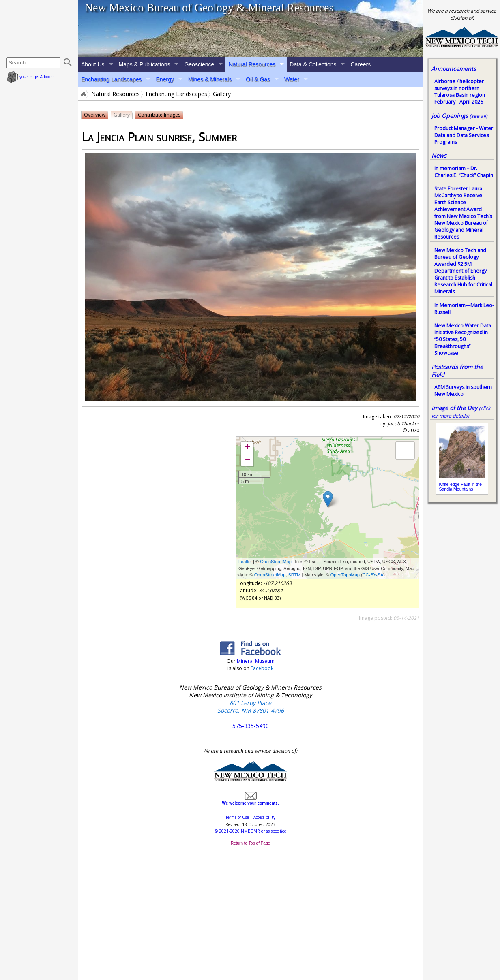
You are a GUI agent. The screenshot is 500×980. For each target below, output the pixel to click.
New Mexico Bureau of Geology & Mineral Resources (209, 7)
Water (292, 79)
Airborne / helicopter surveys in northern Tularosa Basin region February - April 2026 (460, 92)
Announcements (454, 69)
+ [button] (248, 448)
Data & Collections (313, 64)
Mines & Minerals (210, 79)
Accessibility (264, 817)
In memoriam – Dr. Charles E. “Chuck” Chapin (464, 172)
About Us (93, 64)
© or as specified (251, 831)
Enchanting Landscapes (111, 79)
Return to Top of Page (250, 843)
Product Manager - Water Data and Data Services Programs (464, 135)
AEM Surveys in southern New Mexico (463, 391)
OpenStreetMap (276, 562)
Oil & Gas (258, 79)
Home (83, 94)
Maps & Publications (145, 64)
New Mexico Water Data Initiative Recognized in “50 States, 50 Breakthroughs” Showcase (463, 339)
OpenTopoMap (345, 575)
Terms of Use (237, 817)
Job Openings (459, 116)
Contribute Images (159, 115)
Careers (361, 64)
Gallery (122, 115)
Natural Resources (252, 64)
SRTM (294, 575)
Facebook (262, 668)
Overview (95, 115)
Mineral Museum (255, 661)
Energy (165, 79)
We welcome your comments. (251, 801)
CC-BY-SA (373, 575)
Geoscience (199, 64)
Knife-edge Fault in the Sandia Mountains (461, 487)
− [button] (248, 460)
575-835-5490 (251, 726)
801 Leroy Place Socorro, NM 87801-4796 (251, 707)
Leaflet (245, 562)
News (439, 155)
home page (40, 28)
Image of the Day (454, 408)
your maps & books (31, 77)
